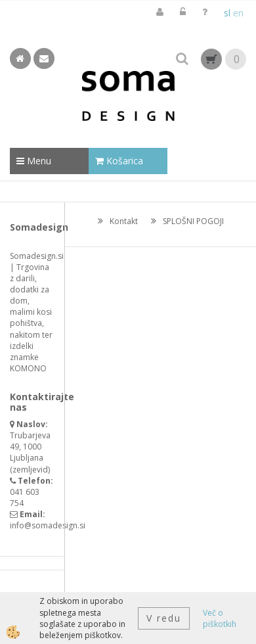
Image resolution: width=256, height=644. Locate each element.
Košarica (119, 161)
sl (227, 13)
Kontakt (124, 221)
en (238, 13)
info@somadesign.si (48, 525)
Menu (34, 161)
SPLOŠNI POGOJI (193, 221)
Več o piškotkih (220, 618)
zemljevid (30, 470)
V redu (164, 618)
